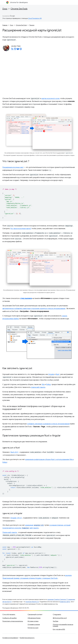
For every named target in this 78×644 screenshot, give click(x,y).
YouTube (56, 621)
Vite (43, 384)
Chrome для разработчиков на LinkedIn (63, 625)
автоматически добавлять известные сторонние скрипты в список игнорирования (34, 309)
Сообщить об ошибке (9, 618)
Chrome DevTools (19, 9)
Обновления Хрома (34, 618)
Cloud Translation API (35, 18)
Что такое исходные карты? (21, 229)
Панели (32, 25)
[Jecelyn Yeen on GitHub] (15, 50)
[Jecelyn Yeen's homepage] (21, 50)
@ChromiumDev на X (60, 618)
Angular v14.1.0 (16, 518)
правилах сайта (65, 602)
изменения (35, 525)
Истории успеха (33, 621)
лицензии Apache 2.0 (32, 602)
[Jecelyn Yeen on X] (12, 50)
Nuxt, (58, 374)
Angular (51, 374)
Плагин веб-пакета (10, 532)
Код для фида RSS (59, 629)
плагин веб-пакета (38, 387)
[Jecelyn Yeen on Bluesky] (18, 50)
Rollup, (49, 384)
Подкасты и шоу (33, 628)
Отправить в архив (34, 624)
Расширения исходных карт (13, 167)
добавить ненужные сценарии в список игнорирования (48, 424)
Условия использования (10, 638)
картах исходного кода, (51, 99)
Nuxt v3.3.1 (14, 452)
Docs (5, 9)
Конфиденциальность (27, 638)
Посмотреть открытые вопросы (13, 621)
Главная (5, 25)
